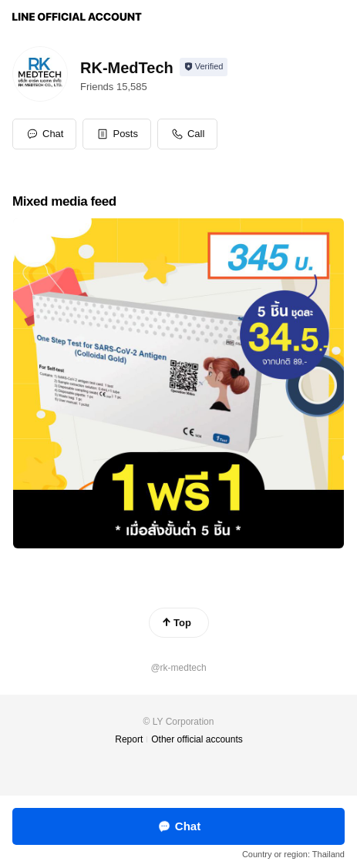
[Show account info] (204, 67)
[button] (117, 134)
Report (129, 739)
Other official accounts (197, 739)
